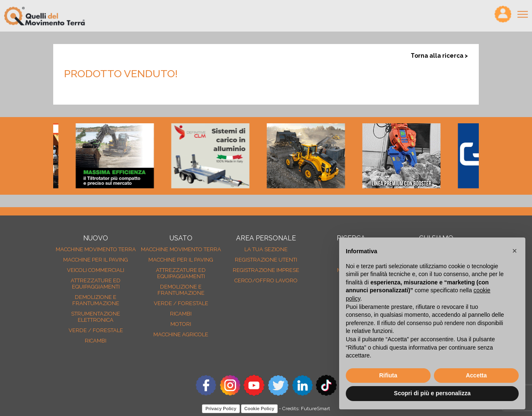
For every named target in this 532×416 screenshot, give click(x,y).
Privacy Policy (221, 409)
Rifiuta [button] (388, 375)
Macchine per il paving (96, 260)
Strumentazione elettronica (96, 317)
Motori (181, 324)
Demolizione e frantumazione (96, 300)
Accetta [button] (477, 375)
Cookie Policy (259, 409)
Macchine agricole (181, 334)
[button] (515, 251)
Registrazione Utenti (266, 260)
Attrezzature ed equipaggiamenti (96, 284)
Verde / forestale (96, 330)
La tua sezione (266, 249)
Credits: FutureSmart (306, 409)
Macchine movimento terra (96, 249)
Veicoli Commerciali (96, 270)
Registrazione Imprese (266, 270)
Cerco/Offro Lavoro (266, 280)
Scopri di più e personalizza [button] (432, 393)
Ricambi (96, 341)
